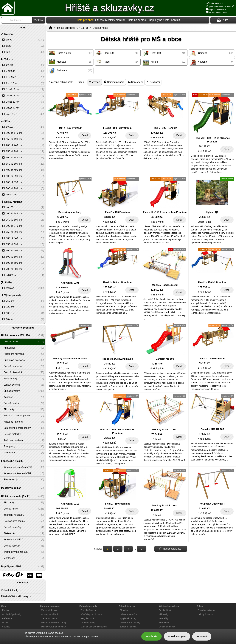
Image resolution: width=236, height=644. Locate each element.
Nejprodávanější (114, 82)
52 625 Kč (205, 509)
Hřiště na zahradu (137, 20)
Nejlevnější (136, 82)
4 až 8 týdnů (62, 138)
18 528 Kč (62, 363)
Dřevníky (124, 610)
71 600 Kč (205, 217)
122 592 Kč (157, 290)
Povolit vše (151, 636)
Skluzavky (164, 614)
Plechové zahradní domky (54, 622)
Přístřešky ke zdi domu (92, 614)
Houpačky (164, 618)
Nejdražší (153, 82)
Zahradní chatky (49, 618)
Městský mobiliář (115, 20)
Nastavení (202, 636)
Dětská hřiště (100, 28)
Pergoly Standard (89, 610)
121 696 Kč (204, 287)
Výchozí (95, 82)
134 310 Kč (62, 288)
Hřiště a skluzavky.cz (109, 8)
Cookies (6, 627)
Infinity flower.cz (206, 614)
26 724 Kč (62, 217)
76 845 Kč (157, 434)
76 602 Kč (110, 438)
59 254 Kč (205, 363)
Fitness (99, 20)
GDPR (5, 622)
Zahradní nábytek (128, 627)
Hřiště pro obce (85, 20)
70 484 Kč (62, 133)
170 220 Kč (157, 133)
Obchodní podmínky (12, 614)
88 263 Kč (205, 146)
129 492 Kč (157, 510)
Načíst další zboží (171, 549)
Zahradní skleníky (128, 614)
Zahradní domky (49, 610)
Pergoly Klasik (87, 618)
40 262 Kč (157, 217)
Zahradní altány (88, 622)
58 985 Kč (110, 509)
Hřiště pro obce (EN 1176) (73, 28)
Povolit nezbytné (177, 636)
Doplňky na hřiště (159, 20)
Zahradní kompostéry (130, 622)
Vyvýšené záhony (128, 618)
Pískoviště (164, 622)
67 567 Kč (205, 434)
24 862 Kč (110, 364)
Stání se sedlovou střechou (94, 627)
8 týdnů (62, 439)
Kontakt (175, 20)
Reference (7, 618)
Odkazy (201, 606)
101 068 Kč (110, 287)
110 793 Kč (110, 133)
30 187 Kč (157, 364)
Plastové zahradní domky (54, 627)
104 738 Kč (62, 509)
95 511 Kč (62, 434)
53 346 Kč (110, 217)
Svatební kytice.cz (207, 610)
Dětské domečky (167, 627)
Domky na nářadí (50, 614)
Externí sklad (204, 222)
